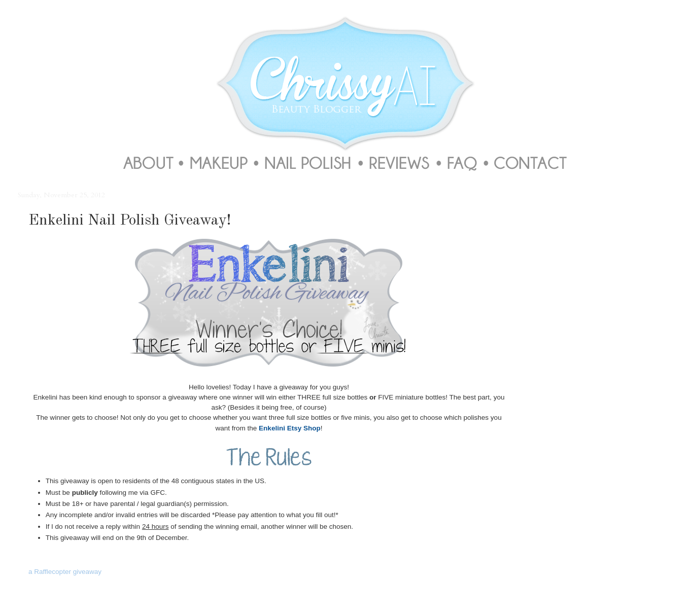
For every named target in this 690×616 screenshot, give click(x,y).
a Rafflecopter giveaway (65, 572)
